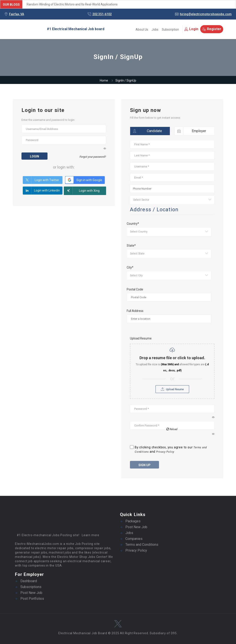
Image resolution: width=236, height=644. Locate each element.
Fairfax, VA (17, 14)
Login (191, 29)
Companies (134, 539)
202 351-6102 (102, 14)
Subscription (170, 29)
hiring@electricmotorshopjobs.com (206, 14)
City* (130, 267)
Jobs (155, 29)
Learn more (91, 535)
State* (131, 246)
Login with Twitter (41, 180)
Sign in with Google (84, 180)
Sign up (144, 465)
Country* (133, 224)
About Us (142, 29)
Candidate (146, 131)
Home (104, 80)
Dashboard (29, 581)
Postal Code (135, 289)
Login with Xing (82, 191)
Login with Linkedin (41, 190)
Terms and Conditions (142, 545)
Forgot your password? (93, 157)
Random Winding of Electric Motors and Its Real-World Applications (72, 4)
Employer (190, 131)
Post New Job (136, 527)
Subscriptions (31, 587)
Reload (172, 429)
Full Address (135, 311)
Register (212, 29)
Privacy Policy (165, 452)
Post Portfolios (32, 599)
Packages (133, 521)
